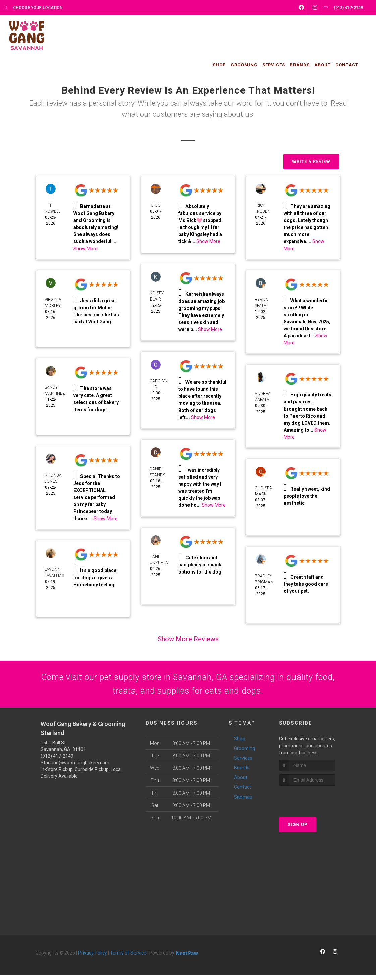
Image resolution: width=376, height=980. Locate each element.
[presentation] (315, 804)
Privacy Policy (93, 958)
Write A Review (311, 161)
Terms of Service (128, 958)
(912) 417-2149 (57, 761)
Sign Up (298, 830)
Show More (86, 249)
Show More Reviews (188, 639)
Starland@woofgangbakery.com (75, 768)
